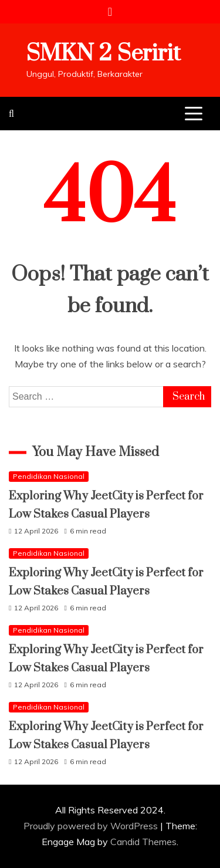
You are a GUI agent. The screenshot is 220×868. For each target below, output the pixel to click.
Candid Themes (143, 842)
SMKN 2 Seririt (104, 54)
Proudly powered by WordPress (92, 826)
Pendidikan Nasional (49, 476)
